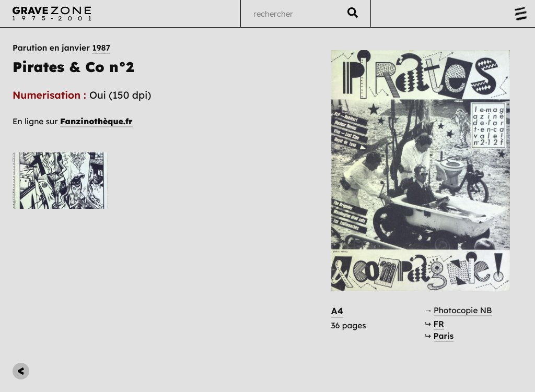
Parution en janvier (61, 48)
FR (439, 324)
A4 (338, 311)
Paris (444, 336)
